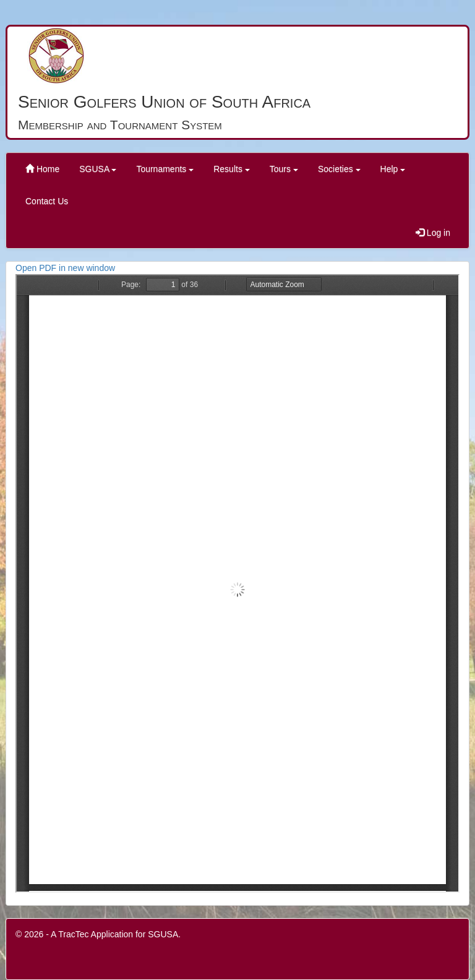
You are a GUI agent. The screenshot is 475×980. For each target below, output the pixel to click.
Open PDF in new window (65, 268)
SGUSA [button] (98, 169)
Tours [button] (284, 169)
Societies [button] (339, 169)
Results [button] (232, 169)
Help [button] (393, 169)
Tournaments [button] (165, 169)
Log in (433, 233)
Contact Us (47, 201)
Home (42, 169)
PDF (237, 583)
